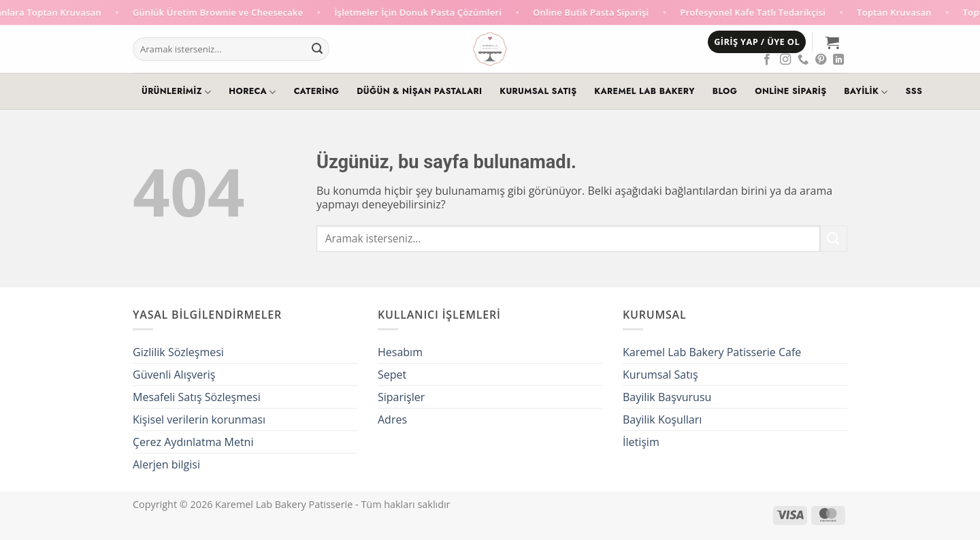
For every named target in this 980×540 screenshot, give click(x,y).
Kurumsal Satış (538, 91)
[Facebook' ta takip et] (767, 60)
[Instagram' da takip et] (785, 60)
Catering (317, 91)
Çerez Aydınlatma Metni (193, 442)
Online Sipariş (790, 91)
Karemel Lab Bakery (644, 91)
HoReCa (252, 92)
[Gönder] (317, 49)
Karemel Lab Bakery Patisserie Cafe (712, 352)
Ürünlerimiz (176, 92)
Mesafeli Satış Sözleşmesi (197, 397)
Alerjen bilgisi (166, 464)
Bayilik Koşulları (662, 419)
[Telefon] (803, 60)
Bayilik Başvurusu (667, 397)
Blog (725, 91)
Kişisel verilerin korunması (199, 419)
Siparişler (401, 397)
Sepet (392, 375)
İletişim (641, 442)
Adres (392, 419)
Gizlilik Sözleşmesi (178, 352)
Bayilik (866, 92)
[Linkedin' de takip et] (838, 60)
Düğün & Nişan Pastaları (419, 91)
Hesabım (400, 352)
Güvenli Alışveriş (174, 375)
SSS (914, 91)
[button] (757, 42)
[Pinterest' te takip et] (821, 60)
